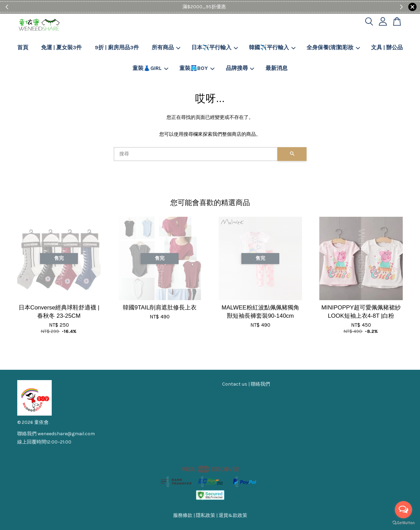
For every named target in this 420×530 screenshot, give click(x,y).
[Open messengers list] (403, 510)
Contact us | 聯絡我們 (246, 384)
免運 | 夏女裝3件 (61, 47)
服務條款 (183, 515)
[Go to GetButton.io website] (403, 523)
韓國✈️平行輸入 (272, 47)
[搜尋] (196, 154)
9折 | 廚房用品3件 (117, 47)
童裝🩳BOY (197, 68)
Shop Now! (231, 7)
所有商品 (166, 47)
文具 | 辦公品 (387, 47)
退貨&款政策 (233, 515)
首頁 (23, 47)
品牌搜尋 (240, 68)
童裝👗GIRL (150, 68)
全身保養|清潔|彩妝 (333, 47)
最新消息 (277, 68)
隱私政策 (206, 515)
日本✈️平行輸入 (215, 47)
